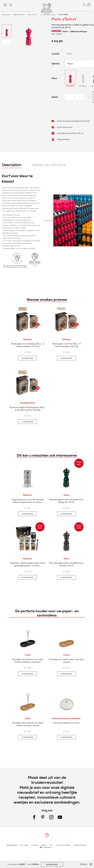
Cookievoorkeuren (80, 845)
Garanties (35, 845)
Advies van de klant (49, 165)
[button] (7, 31)
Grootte (55, 54)
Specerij (55, 64)
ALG (51, 845)
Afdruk (44, 845)
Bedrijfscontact (12, 845)
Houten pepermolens (48, 14)
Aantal (55, 97)
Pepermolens (32, 14)
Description (12, 165)
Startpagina (6, 14)
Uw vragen (24, 845)
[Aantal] (74, 97)
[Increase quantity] (81, 97)
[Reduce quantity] (68, 97)
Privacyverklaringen (63, 845)
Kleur (54, 78)
